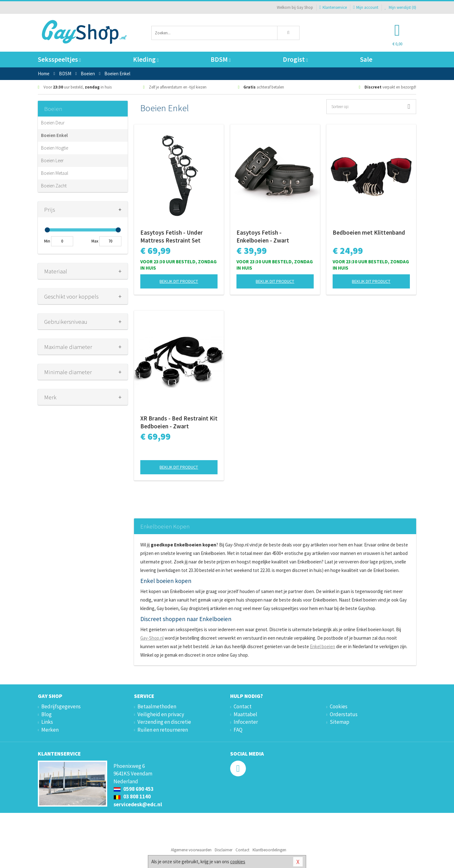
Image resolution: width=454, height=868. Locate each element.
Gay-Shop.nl (152, 638)
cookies (238, 862)
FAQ (238, 730)
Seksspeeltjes (59, 59)
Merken (50, 730)
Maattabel (245, 714)
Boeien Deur (53, 123)
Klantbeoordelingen (269, 850)
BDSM (221, 59)
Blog (47, 714)
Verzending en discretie (164, 722)
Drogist (295, 59)
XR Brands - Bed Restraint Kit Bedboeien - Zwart (179, 422)
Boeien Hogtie (55, 148)
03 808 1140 (132, 797)
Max (95, 241)
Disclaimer (224, 850)
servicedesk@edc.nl (138, 804)
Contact (243, 706)
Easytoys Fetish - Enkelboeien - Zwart (263, 236)
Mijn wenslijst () (400, 7)
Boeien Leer (52, 160)
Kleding (146, 59)
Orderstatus (344, 714)
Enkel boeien (323, 646)
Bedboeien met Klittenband (369, 232)
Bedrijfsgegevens (61, 706)
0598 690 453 (134, 789)
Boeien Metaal (55, 173)
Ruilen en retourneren (163, 730)
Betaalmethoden (157, 706)
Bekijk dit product (179, 281)
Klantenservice (333, 7)
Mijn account (366, 7)
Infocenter (246, 722)
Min (47, 241)
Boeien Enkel (54, 135)
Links (47, 722)
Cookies (339, 706)
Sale (366, 59)
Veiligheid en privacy (161, 714)
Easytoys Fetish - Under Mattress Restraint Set (172, 236)
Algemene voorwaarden (191, 850)
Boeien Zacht (54, 186)
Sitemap (340, 722)
